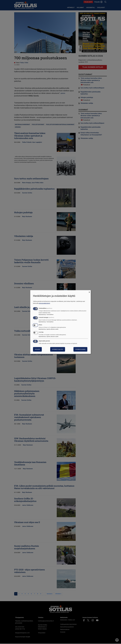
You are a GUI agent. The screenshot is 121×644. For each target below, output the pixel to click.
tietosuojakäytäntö (44, 303)
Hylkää (37, 349)
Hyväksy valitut (58, 349)
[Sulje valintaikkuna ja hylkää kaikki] (89, 291)
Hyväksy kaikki (80, 349)
